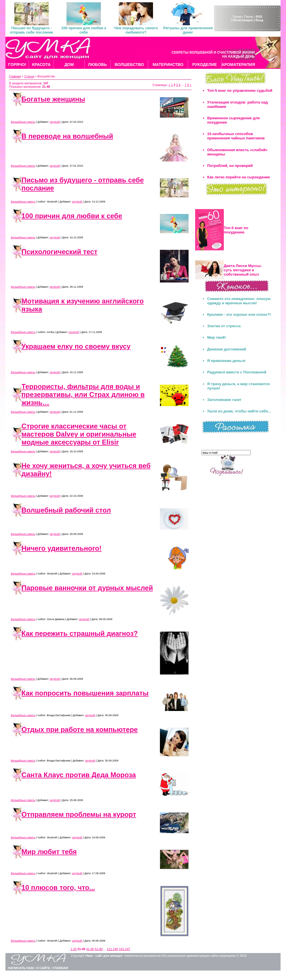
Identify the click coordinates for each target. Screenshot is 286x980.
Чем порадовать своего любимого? (136, 30)
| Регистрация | (243, 20)
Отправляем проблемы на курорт (79, 814)
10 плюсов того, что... (58, 888)
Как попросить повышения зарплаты (85, 693)
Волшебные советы (23, 122)
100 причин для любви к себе (84, 30)
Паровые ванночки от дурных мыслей (87, 588)
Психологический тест (59, 252)
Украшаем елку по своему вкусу (76, 346)
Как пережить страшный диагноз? (80, 633)
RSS (259, 17)
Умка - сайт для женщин (104, 956)
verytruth (55, 122)
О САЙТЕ (43, 968)
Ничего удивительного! (61, 548)
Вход (259, 20)
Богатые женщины (53, 99)
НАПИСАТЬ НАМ (21, 968)
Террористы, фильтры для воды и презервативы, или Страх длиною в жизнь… (83, 394)
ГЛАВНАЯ (60, 968)
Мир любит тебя (49, 852)
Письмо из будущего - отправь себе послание (31, 30)
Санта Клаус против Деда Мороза (79, 775)
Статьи (29, 76)
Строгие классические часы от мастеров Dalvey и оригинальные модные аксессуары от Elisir (79, 434)
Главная (15, 76)
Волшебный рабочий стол (66, 510)
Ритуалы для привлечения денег (188, 30)
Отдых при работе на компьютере (80, 729)
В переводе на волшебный (67, 136)
